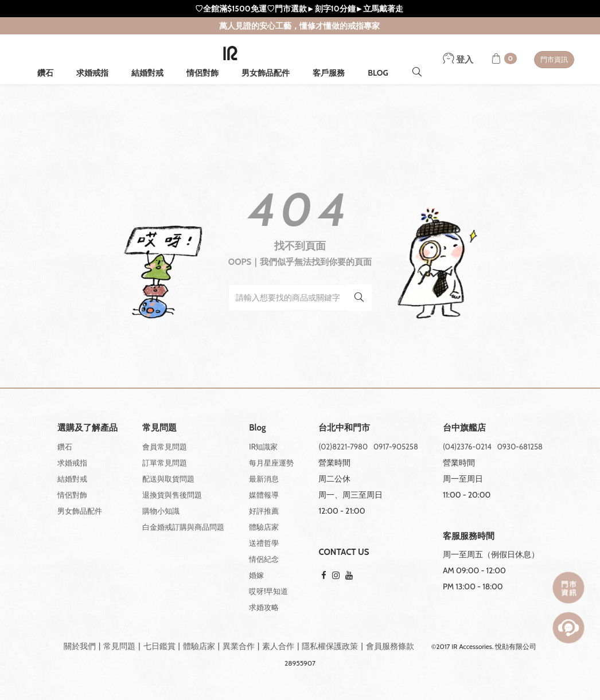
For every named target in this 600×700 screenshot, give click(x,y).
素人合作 (278, 646)
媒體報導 (264, 495)
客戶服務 (329, 73)
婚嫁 (256, 575)
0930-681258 (520, 447)
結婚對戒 (147, 73)
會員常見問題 (165, 447)
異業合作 (239, 646)
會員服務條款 (390, 646)
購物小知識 (161, 511)
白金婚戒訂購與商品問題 (183, 527)
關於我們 (80, 646)
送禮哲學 (264, 543)
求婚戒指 (92, 73)
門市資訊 (554, 59)
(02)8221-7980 (343, 447)
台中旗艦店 (464, 428)
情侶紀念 (264, 559)
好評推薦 (264, 511)
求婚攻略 (264, 607)
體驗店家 (264, 527)
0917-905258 (396, 447)
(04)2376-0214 (467, 447)
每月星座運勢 (271, 463)
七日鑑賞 (159, 646)
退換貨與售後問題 (172, 495)
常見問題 (119, 646)
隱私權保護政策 (330, 646)
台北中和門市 (344, 428)
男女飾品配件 (266, 73)
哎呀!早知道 (268, 591)
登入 (458, 60)
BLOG (378, 73)
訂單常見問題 (165, 463)
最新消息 (264, 479)
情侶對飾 (202, 73)
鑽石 (45, 73)
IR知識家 (263, 447)
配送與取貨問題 (168, 479)
